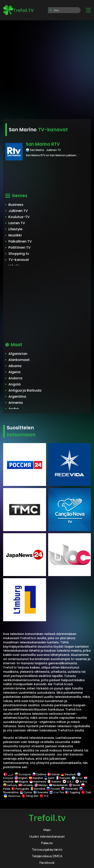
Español (36, 778)
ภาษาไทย (57, 792)
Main (47, 830)
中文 (44, 796)
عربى (9, 774)
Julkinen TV (18, 211)
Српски (26, 792)
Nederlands (58, 785)
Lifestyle (15, 229)
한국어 (81, 782)
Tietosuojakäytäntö (47, 850)
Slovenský (70, 789)
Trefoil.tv (47, 818)
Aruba (14, 409)
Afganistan (18, 354)
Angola (15, 384)
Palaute (47, 843)
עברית (77, 778)
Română (38, 789)
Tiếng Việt (30, 796)
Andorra (15, 378)
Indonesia (38, 782)
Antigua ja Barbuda (25, 390)
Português (20, 789)
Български (23, 774)
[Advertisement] (47, 68)
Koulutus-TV (19, 217)
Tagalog (73, 792)
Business (16, 205)
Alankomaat (19, 360)
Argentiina (17, 397)
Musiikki (15, 235)
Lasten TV (17, 223)
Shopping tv (19, 254)
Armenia (16, 403)
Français (63, 778)
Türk (86, 792)
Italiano (54, 782)
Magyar (21, 782)
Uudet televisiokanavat (47, 836)
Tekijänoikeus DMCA (47, 856)
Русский (53, 789)
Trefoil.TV (18, 10)
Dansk (54, 774)
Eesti (49, 778)
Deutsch (68, 774)
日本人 (68, 782)
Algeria (14, 372)
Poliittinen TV (19, 248)
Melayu (41, 785)
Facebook (47, 863)
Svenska (41, 792)
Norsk (74, 785)
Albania (15, 366)
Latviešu (26, 785)
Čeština (39, 774)
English (21, 778)
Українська (12, 796)
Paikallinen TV (20, 241)
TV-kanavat (19, 260)
